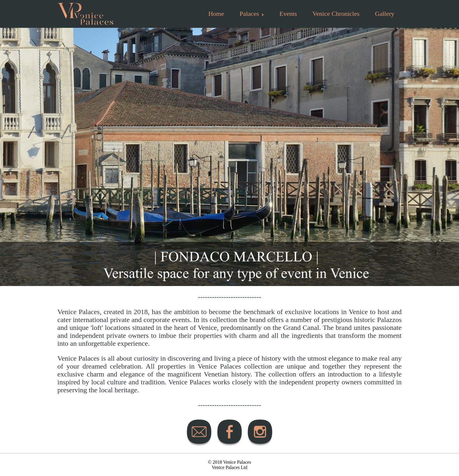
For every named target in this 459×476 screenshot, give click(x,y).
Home (216, 14)
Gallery (385, 14)
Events (288, 14)
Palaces (252, 14)
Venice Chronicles (336, 14)
